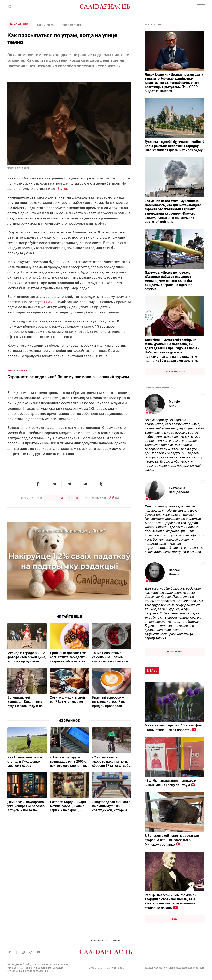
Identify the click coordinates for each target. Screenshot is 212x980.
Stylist (62, 189)
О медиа (116, 940)
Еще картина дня (175, 371)
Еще (175, 919)
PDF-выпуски (99, 940)
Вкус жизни (19, 24)
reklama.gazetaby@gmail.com (187, 968)
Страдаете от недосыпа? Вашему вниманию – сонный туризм (68, 377)
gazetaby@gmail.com (157, 968)
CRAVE (49, 302)
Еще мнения (175, 652)
